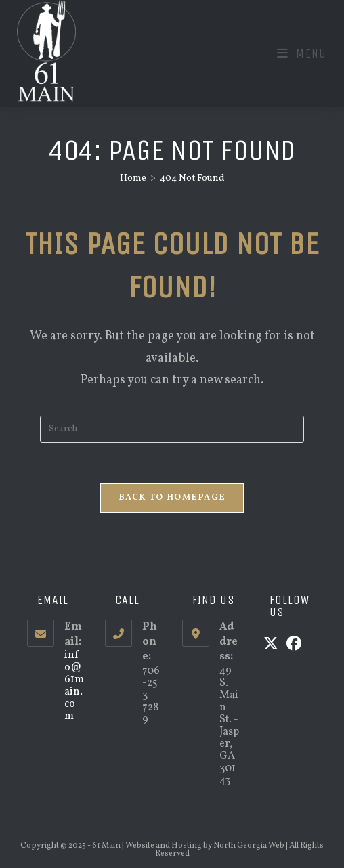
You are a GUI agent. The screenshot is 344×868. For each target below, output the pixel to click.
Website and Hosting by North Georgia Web (205, 846)
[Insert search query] (172, 429)
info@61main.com (74, 686)
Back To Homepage (172, 498)
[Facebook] (294, 645)
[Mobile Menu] (302, 53)
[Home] (133, 178)
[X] (271, 645)
